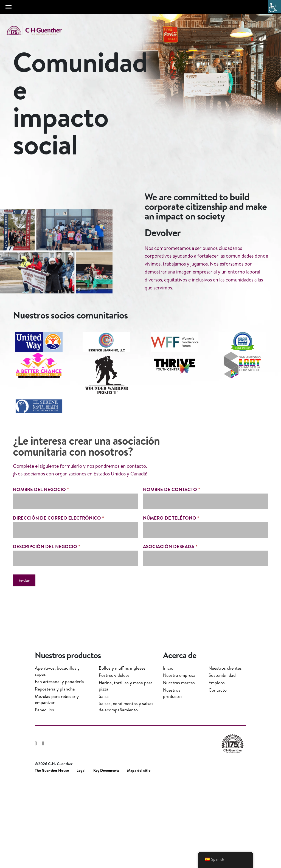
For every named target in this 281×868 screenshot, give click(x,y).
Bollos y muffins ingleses (122, 753)
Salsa (104, 781)
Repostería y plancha (55, 774)
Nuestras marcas (179, 768)
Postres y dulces (114, 760)
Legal (81, 856)
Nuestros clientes (225, 753)
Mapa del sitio (139, 856)
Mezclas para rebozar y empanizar (57, 784)
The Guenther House (52, 856)
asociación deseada (170, 657)
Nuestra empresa (179, 760)
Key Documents (106, 856)
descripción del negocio (47, 657)
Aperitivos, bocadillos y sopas (57, 756)
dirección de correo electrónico (58, 629)
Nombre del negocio (41, 600)
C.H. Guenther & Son (40, 31)
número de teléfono (171, 629)
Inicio (168, 753)
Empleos (217, 768)
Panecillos (44, 795)
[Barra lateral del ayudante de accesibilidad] (274, 7)
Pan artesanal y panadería (59, 766)
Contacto (218, 775)
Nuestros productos (173, 778)
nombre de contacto (172, 600)
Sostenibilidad (222, 760)
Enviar (24, 691)
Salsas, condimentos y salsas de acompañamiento (126, 791)
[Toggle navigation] (9, 7)
